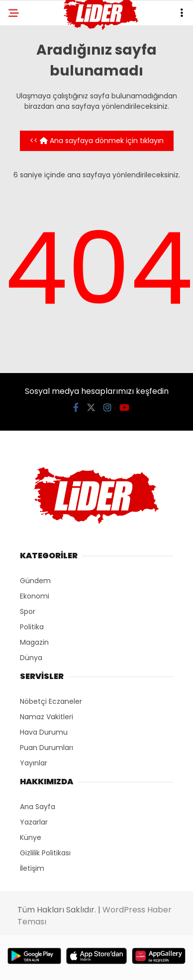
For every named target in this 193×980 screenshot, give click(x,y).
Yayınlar (34, 763)
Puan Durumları (47, 748)
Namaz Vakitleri (47, 717)
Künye (31, 837)
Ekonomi (35, 596)
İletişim (32, 868)
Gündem (35, 581)
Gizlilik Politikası (45, 853)
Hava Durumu (44, 732)
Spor (28, 611)
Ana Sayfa (38, 807)
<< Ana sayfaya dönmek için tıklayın (97, 141)
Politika (32, 627)
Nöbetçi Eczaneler (51, 701)
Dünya (31, 658)
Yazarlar (34, 822)
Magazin (34, 642)
